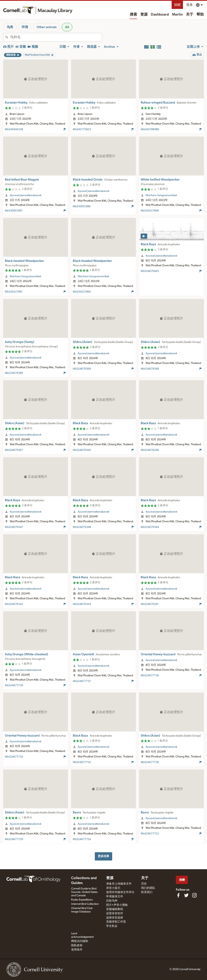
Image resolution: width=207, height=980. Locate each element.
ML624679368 (150, 369)
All (67, 27)
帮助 (200, 15)
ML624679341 (150, 604)
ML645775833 (82, 129)
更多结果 (103, 856)
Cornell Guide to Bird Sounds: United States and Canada (84, 892)
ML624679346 (150, 450)
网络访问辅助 (80, 941)
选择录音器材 (115, 918)
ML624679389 (14, 373)
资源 (144, 15)
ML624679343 (82, 604)
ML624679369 (82, 369)
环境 (25, 27)
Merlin (177, 15)
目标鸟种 (112, 901)
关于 (190, 15)
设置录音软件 (115, 913)
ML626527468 (150, 211)
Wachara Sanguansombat (161, 195)
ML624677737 (82, 681)
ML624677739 (14, 685)
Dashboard (160, 15)
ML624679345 (82, 450)
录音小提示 (113, 888)
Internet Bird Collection (85, 904)
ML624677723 (150, 834)
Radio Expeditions (82, 900)
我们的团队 (148, 888)
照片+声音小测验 (117, 905)
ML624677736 (150, 676)
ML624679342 (14, 604)
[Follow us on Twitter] (186, 895)
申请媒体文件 (115, 896)
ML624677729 (14, 839)
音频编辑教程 (115, 909)
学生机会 (112, 926)
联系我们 (147, 892)
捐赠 (177, 5)
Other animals (47, 27)
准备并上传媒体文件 (119, 884)
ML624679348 (82, 527)
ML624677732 (82, 762)
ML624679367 (14, 450)
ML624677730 (150, 762)
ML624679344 (150, 527)
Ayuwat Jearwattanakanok (26, 195)
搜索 (133, 15)
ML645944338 (14, 129)
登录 (189, 5)
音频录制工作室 (116, 922)
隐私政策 (77, 945)
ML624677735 (14, 757)
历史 (144, 884)
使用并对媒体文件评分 (120, 892)
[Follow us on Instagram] (194, 895)
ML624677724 (82, 839)
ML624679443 (150, 271)
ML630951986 (82, 206)
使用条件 (77, 950)
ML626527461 (14, 292)
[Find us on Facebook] (178, 895)
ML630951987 (14, 211)
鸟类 (10, 27)
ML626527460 (82, 292)
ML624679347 (14, 527)
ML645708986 (150, 129)
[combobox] (56, 37)
